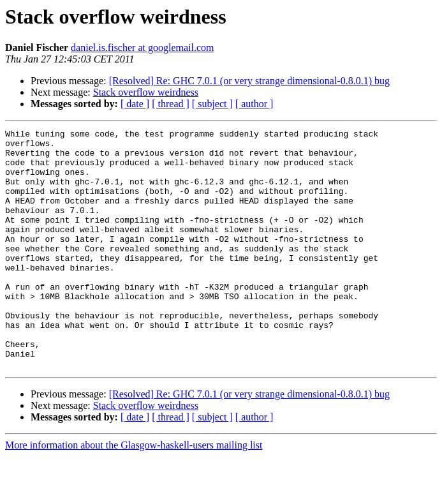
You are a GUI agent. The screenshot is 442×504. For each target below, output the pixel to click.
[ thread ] (171, 104)
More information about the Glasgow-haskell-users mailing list (134, 493)
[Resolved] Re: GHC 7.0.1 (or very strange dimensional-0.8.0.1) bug (249, 81)
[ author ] (254, 104)
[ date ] (135, 104)
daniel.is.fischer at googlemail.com (142, 48)
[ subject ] (212, 104)
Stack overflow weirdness (146, 92)
